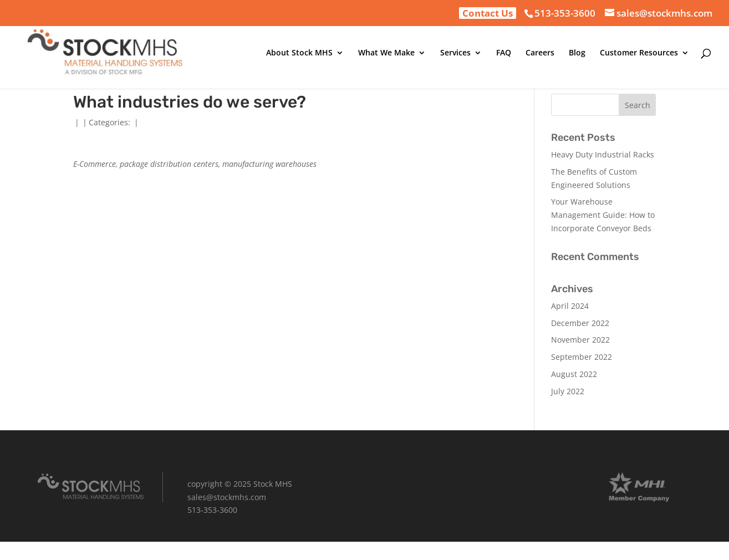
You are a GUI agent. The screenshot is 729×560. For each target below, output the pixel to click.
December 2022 (580, 323)
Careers (540, 53)
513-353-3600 (565, 13)
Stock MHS (273, 484)
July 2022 (568, 391)
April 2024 (570, 306)
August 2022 (574, 374)
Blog (577, 53)
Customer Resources (639, 53)
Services (455, 53)
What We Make (386, 53)
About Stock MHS (299, 53)
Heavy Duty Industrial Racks (603, 154)
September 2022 (582, 357)
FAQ (504, 53)
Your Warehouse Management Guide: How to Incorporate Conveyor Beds (603, 215)
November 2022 (580, 340)
